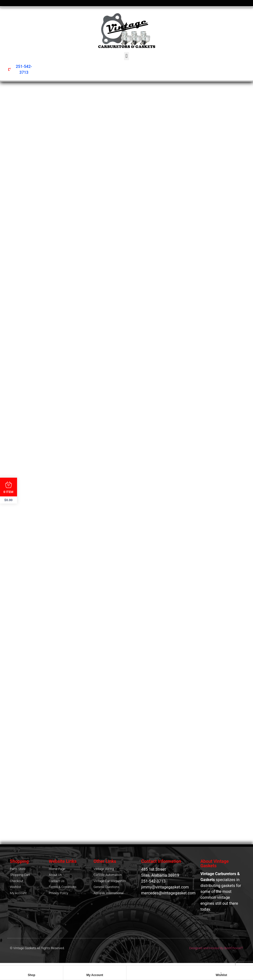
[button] (126, 56)
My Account (95, 975)
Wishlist (221, 975)
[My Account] (95, 971)
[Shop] (32, 971)
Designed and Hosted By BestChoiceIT (216, 949)
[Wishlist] (221, 971)
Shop (32, 975)
